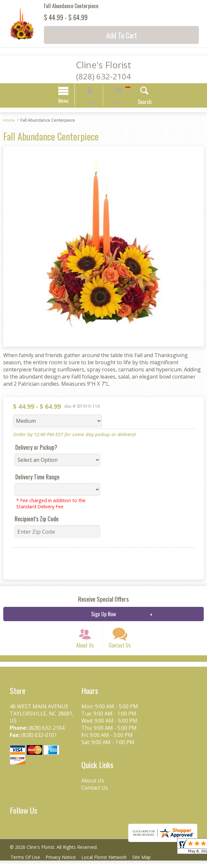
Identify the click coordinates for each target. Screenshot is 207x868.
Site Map (149, 865)
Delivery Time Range (37, 478)
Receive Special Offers (103, 600)
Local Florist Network (110, 865)
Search (138, 103)
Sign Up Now (103, 615)
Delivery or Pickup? (36, 448)
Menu (70, 101)
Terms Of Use (26, 865)
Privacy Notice (64, 865)
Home (9, 121)
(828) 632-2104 (103, 76)
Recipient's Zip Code (37, 520)
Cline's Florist (103, 65)
